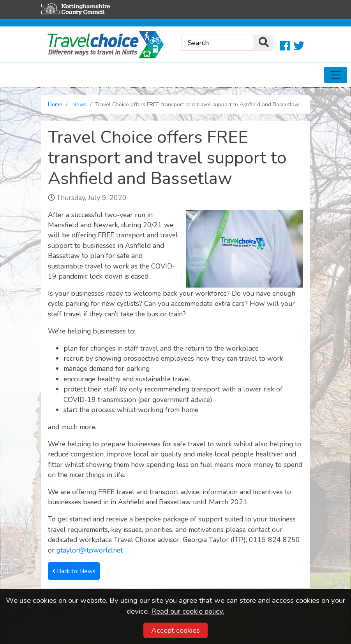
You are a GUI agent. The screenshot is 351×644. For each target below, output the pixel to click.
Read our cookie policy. (188, 611)
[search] (263, 43)
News (80, 104)
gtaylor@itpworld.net (90, 550)
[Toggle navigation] (336, 75)
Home (55, 104)
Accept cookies (175, 630)
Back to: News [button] (74, 571)
